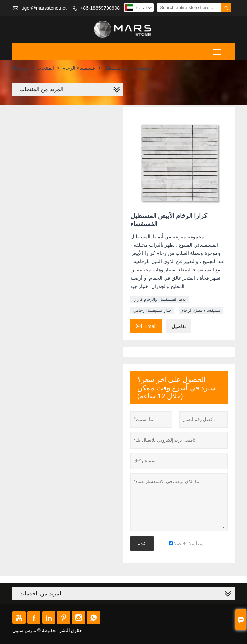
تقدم (142, 544)
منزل (20, 68)
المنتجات (45, 68)
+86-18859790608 (100, 8)
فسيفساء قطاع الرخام (201, 310)
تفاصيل (179, 326)
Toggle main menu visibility (218, 50)
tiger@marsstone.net (44, 8)
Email (146, 325)
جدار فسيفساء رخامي (152, 310)
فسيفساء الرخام (79, 68)
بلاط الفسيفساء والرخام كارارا (159, 299)
